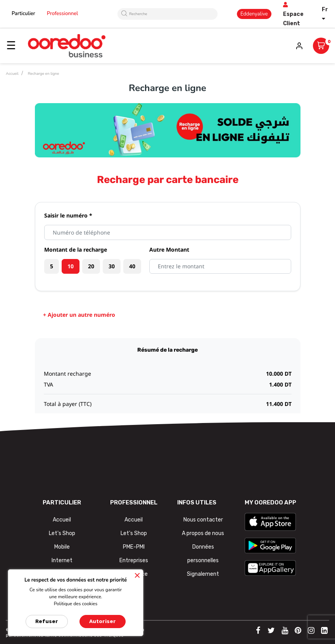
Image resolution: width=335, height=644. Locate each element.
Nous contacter (203, 520)
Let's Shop (62, 533)
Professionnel (63, 14)
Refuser (47, 621)
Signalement (203, 574)
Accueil (62, 520)
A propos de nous (203, 533)
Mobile (62, 547)
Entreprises (134, 560)
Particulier (23, 14)
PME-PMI (134, 547)
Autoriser (103, 621)
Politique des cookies (76, 604)
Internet (62, 560)
